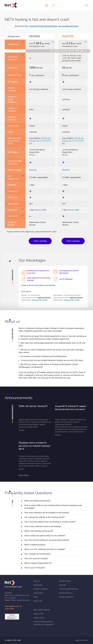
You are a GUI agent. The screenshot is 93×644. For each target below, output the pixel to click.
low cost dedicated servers (68, 26)
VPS (26, 26)
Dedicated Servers (66, 593)
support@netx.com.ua (13, 606)
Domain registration (66, 597)
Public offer (38, 601)
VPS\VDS (62, 585)
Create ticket (9, 609)
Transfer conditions (41, 589)
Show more (23, 475)
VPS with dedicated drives (69, 589)
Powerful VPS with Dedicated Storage (43, 26)
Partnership (38, 585)
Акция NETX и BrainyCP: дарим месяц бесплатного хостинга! (70, 408)
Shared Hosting (65, 581)
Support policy (39, 618)
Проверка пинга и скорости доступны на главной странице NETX (34, 446)
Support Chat (39, 614)
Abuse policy (38, 593)
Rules (36, 597)
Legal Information (82, 640)
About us (37, 581)
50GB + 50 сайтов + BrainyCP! (33, 406)
